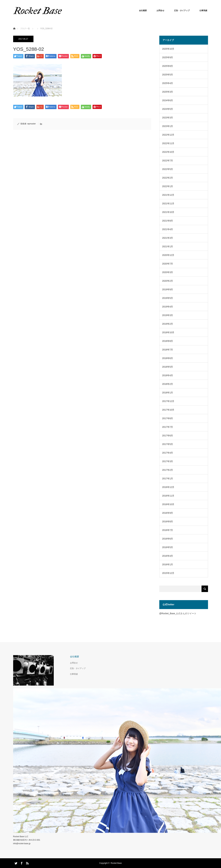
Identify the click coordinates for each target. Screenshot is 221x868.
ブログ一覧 (25, 29)
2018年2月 (168, 384)
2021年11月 (168, 204)
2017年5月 (168, 444)
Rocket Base (116, 863)
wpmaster (32, 124)
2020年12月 (168, 255)
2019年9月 (168, 289)
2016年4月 (168, 556)
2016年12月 (168, 487)
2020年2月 (168, 281)
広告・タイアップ (182, 11)
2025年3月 (168, 92)
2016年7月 (168, 530)
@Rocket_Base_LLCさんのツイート (178, 613)
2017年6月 (168, 436)
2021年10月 (168, 212)
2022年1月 (168, 186)
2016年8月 (168, 521)
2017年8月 (168, 418)
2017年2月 (168, 470)
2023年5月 (168, 109)
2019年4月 (168, 307)
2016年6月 (168, 539)
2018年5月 (168, 367)
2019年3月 (168, 315)
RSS (27, 863)
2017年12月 (168, 401)
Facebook (21, 863)
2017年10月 (168, 410)
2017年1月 (168, 479)
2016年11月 (168, 496)
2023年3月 (168, 118)
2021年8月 (168, 221)
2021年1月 (168, 246)
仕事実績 (203, 11)
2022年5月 (168, 169)
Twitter (16, 863)
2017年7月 (168, 427)
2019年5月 (168, 298)
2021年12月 (168, 195)
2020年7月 (168, 264)
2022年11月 (168, 143)
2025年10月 (168, 49)
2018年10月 (168, 332)
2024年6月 (168, 100)
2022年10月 (168, 152)
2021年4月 (168, 229)
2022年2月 (168, 178)
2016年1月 (168, 564)
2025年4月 (168, 83)
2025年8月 (168, 66)
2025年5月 (168, 75)
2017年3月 (168, 461)
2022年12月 (168, 135)
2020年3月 (168, 272)
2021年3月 (168, 238)
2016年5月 (168, 547)
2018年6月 (168, 358)
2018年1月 (168, 393)
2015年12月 (168, 573)
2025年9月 (168, 57)
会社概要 (143, 11)
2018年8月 (168, 341)
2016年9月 (168, 513)
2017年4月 (168, 453)
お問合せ (160, 11)
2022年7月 (168, 161)
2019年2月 (168, 324)
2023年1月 (168, 126)
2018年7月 (168, 350)
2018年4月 (168, 375)
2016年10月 (168, 504)
